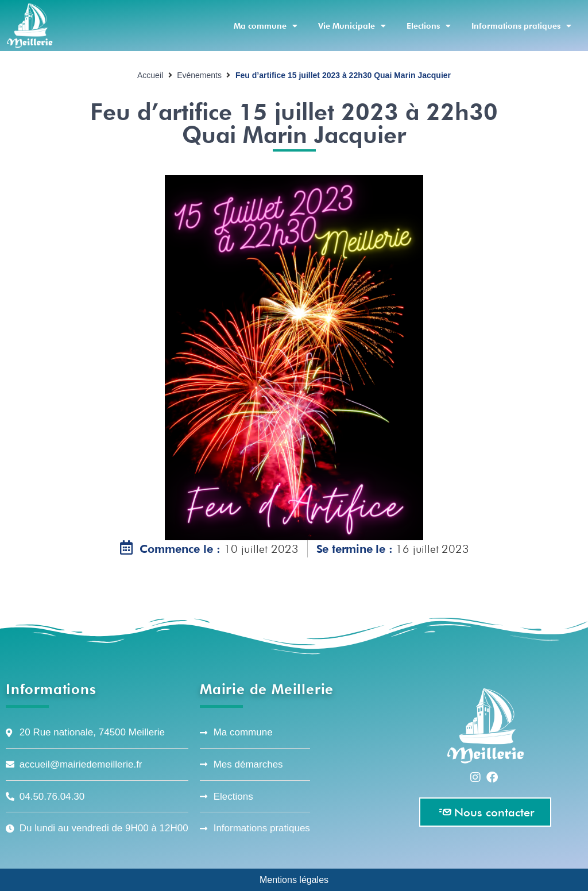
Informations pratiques (521, 26)
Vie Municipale (352, 26)
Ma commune (266, 26)
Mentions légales (294, 879)
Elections (429, 26)
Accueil (150, 75)
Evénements (199, 75)
